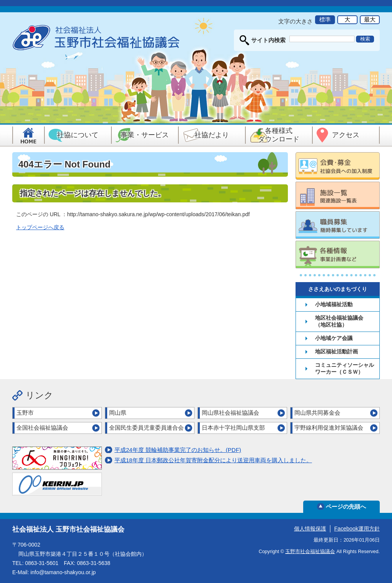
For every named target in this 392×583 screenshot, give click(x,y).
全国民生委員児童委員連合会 (146, 428)
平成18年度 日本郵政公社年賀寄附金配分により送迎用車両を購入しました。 (213, 460)
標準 (325, 19)
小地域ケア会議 (334, 338)
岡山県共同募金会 (317, 413)
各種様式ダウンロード (279, 135)
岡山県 (118, 413)
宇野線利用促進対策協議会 (329, 428)
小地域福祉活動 (334, 304)
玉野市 (25, 413)
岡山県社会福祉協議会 (230, 413)
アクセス (346, 135)
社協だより (212, 135)
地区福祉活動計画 (336, 351)
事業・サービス (145, 135)
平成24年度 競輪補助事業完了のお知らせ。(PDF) (178, 450)
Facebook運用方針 (357, 529)
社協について (78, 135)
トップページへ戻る (40, 227)
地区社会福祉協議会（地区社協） (339, 321)
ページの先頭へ (346, 507)
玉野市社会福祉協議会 (310, 552)
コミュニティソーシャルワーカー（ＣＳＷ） (345, 368)
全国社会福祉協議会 (42, 428)
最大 (370, 19)
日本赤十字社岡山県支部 (233, 428)
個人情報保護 (310, 529)
